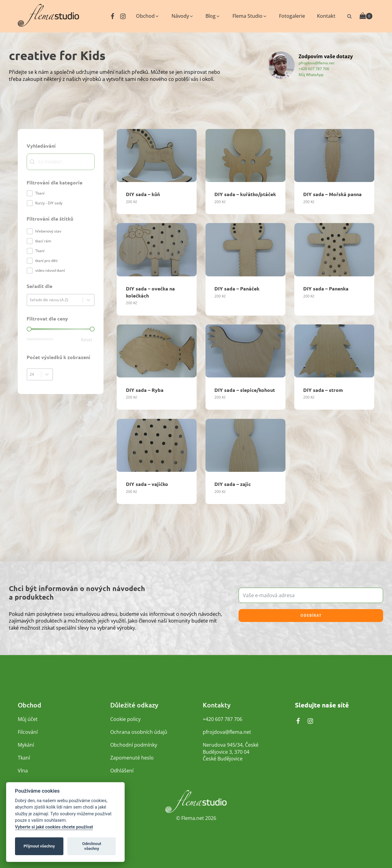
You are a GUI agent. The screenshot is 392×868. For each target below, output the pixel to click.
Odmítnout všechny (92, 846)
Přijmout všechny (39, 846)
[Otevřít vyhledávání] (349, 16)
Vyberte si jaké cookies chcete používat (54, 827)
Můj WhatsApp (311, 74)
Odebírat (311, 615)
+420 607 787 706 (314, 68)
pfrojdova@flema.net (317, 63)
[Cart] (366, 16)
